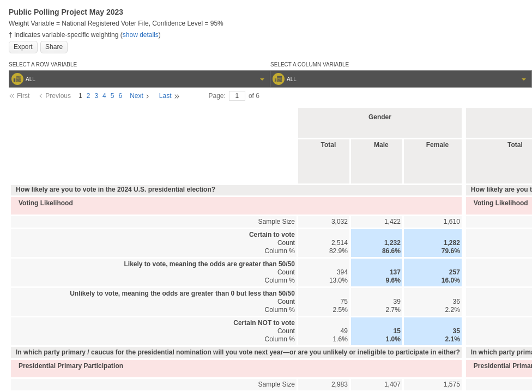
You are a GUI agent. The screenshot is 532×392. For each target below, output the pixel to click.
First (23, 96)
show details (141, 35)
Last (165, 96)
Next (137, 96)
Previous (58, 96)
